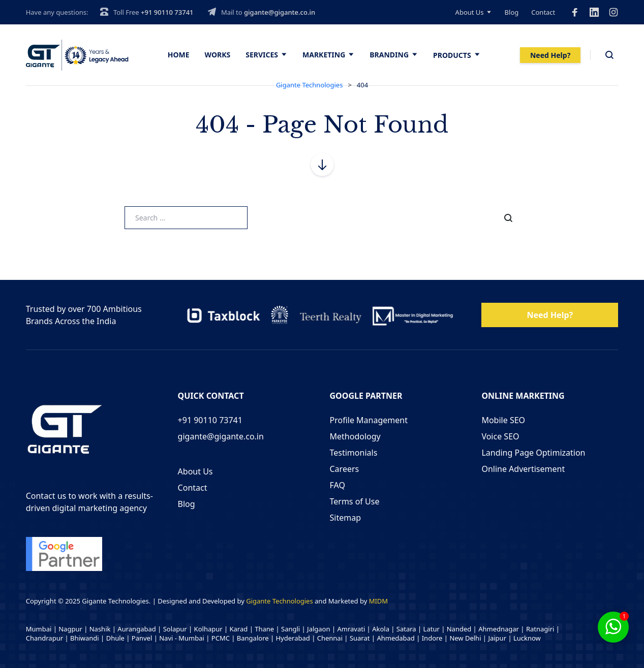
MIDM (378, 601)
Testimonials (354, 453)
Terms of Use (355, 501)
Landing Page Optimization (533, 453)
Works (218, 55)
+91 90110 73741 (167, 12)
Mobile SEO (503, 420)
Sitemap (346, 518)
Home (179, 55)
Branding (389, 55)
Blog (512, 12)
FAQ (338, 485)
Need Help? (550, 55)
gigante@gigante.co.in (280, 12)
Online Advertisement (523, 469)
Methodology (355, 436)
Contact (543, 12)
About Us (470, 12)
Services (262, 55)
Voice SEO (500, 436)
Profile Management (369, 420)
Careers (345, 469)
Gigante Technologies (280, 601)
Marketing (324, 55)
